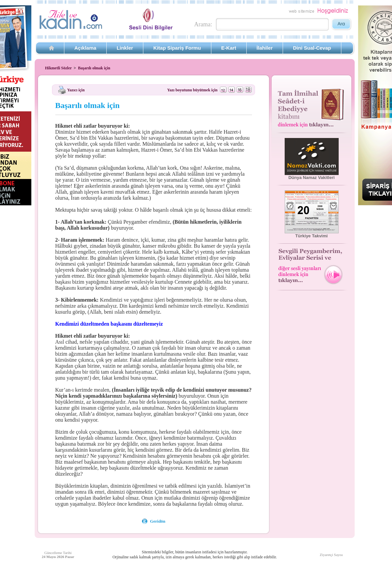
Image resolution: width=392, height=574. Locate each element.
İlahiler (265, 48)
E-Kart (229, 48)
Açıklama (85, 48)
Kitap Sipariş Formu (177, 48)
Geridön (158, 521)
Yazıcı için (76, 90)
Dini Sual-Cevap (312, 48)
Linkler (125, 48)
